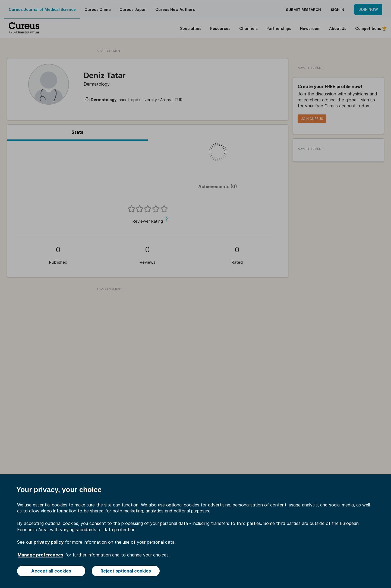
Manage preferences (40, 555)
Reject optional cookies (126, 571)
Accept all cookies (51, 571)
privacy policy (49, 542)
